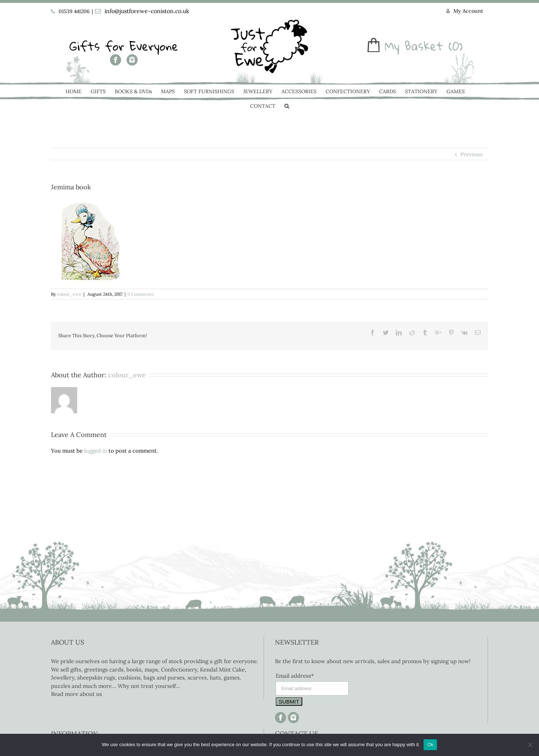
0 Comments (141, 294)
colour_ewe (69, 294)
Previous (471, 154)
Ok (430, 745)
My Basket (414, 46)
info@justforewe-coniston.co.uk (147, 11)
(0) (456, 46)
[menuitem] (465, 11)
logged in (96, 451)
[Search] (287, 107)
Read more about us (76, 694)
